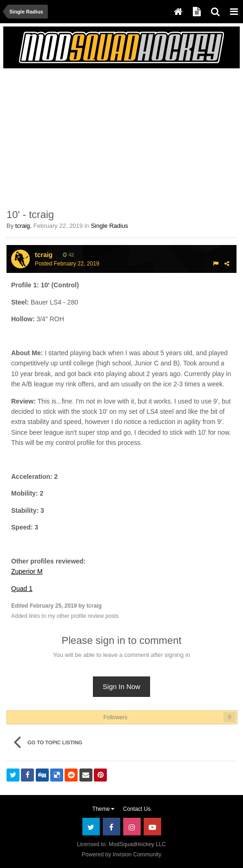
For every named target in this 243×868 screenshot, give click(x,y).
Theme (104, 809)
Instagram (132, 827)
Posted (67, 264)
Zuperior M (27, 571)
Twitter (91, 827)
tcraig (23, 226)
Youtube (152, 827)
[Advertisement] (115, 137)
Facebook (112, 827)
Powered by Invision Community (121, 855)
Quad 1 (22, 589)
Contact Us (137, 809)
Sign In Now (121, 686)
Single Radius (109, 226)
